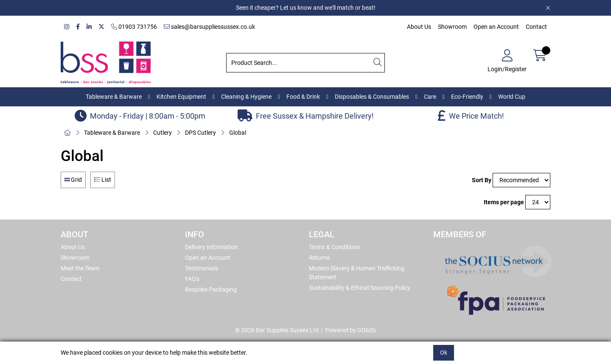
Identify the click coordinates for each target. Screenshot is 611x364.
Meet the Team (80, 268)
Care (430, 97)
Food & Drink (303, 97)
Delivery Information (212, 247)
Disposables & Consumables (372, 97)
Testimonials (202, 268)
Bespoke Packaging (211, 289)
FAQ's (192, 279)
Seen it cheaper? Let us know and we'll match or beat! (306, 8)
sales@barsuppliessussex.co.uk (209, 27)
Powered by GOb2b (350, 330)
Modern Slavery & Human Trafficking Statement (357, 273)
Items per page (504, 202)
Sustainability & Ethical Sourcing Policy (360, 288)
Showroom (452, 27)
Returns (319, 258)
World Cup (512, 97)
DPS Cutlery (200, 133)
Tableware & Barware (114, 97)
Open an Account (496, 27)
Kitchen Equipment (181, 97)
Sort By (482, 180)
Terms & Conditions (334, 247)
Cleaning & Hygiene (246, 97)
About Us (419, 27)
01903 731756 (134, 27)
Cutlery (163, 133)
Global (238, 133)
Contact (536, 27)
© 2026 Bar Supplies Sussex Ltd (277, 330)
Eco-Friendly (467, 97)
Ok (444, 353)
